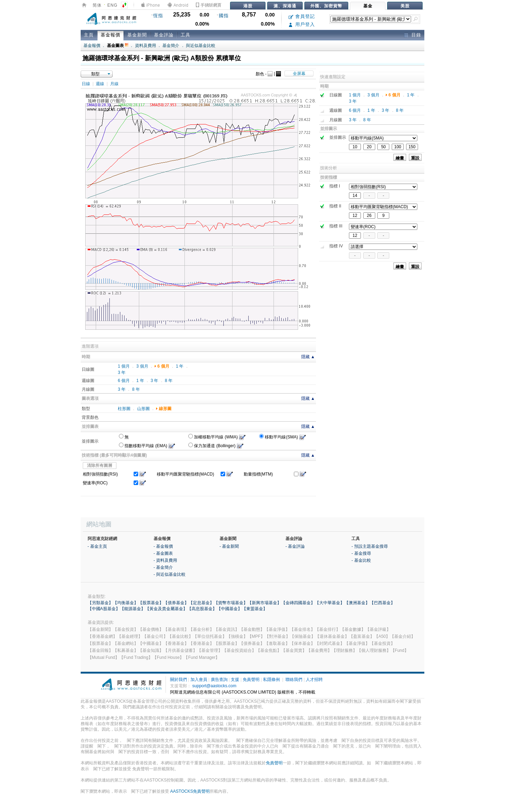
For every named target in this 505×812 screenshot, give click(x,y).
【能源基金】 (133, 609)
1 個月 (124, 366)
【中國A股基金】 (104, 609)
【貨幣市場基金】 (231, 603)
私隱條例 (271, 680)
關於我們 (179, 680)
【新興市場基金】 (264, 603)
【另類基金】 (100, 603)
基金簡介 (171, 46)
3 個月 (142, 366)
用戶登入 (302, 24)
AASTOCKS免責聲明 (190, 791)
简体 (97, 5)
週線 (100, 84)
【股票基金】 (151, 603)
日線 (86, 84)
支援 (235, 680)
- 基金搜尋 (361, 553)
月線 (114, 84)
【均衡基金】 (126, 603)
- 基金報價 (163, 546)
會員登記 (302, 16)
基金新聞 (137, 35)
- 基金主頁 (97, 546)
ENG (112, 5)
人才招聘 (314, 680)
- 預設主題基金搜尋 (369, 546)
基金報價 (110, 35)
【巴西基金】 (382, 603)
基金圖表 (118, 46)
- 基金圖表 (163, 553)
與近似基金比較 (201, 46)
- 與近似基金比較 (170, 574)
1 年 (180, 366)
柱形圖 (124, 409)
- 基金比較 (361, 560)
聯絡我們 (294, 680)
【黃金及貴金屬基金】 (166, 609)
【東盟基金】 (255, 609)
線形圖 (165, 409)
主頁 (89, 35)
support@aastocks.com (214, 686)
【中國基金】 (229, 609)
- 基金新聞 (229, 546)
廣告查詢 (219, 680)
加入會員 (199, 680)
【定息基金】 (201, 603)
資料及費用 (146, 46)
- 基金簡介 (163, 567)
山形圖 (143, 409)
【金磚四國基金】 (298, 603)
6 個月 (163, 366)
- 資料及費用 (165, 560)
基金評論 (164, 35)
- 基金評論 (295, 546)
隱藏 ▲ (308, 357)
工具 (186, 35)
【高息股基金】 (202, 609)
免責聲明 (251, 680)
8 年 (169, 381)
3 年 (122, 373)
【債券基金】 (176, 603)
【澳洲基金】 (357, 603)
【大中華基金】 (330, 603)
